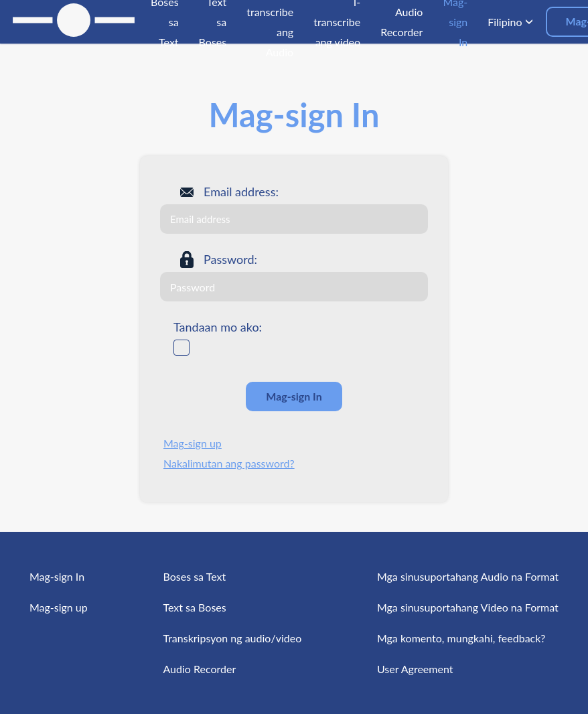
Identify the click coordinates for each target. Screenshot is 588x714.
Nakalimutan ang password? (229, 463)
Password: (230, 259)
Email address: (241, 192)
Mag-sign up (193, 443)
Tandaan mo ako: (218, 327)
